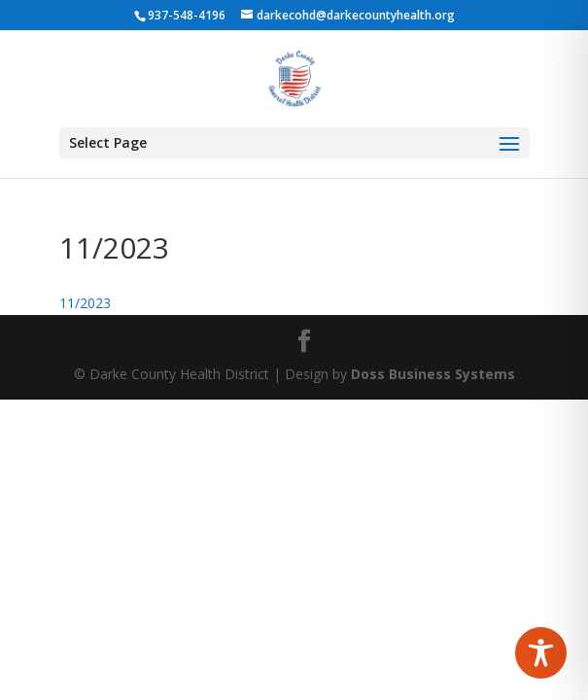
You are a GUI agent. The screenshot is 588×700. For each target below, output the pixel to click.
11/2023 (85, 303)
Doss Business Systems (433, 374)
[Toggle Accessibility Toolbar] (541, 653)
